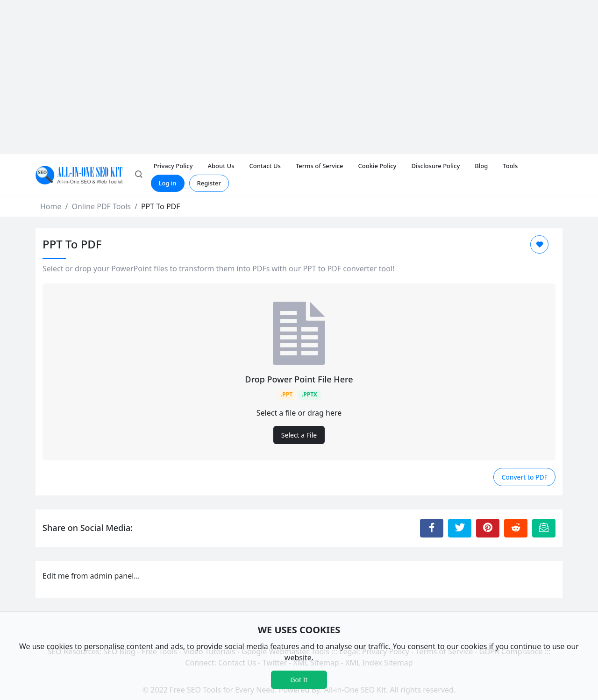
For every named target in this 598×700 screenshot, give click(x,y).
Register (209, 183)
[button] (139, 175)
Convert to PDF (524, 477)
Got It (299, 680)
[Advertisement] (299, 70)
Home (51, 206)
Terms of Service (320, 166)
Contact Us (265, 166)
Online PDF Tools (101, 206)
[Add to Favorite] (539, 244)
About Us (221, 166)
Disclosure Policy (435, 166)
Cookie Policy (377, 166)
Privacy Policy (173, 166)
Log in (168, 183)
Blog (481, 166)
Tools (510, 166)
